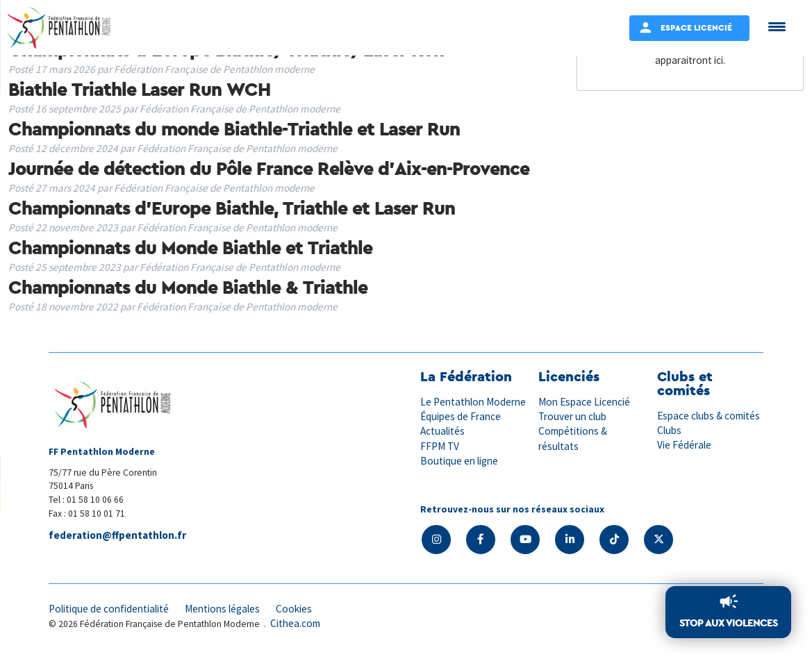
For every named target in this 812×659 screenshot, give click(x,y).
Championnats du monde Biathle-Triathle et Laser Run (234, 128)
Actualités (442, 431)
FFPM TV (440, 446)
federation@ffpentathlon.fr (117, 535)
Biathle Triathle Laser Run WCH (139, 89)
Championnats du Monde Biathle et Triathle (190, 247)
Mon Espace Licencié (584, 402)
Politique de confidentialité (109, 609)
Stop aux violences (728, 623)
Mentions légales (222, 609)
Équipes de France (461, 416)
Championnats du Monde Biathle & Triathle (188, 287)
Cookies (294, 609)
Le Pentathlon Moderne (473, 402)
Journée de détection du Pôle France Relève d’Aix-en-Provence (269, 168)
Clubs (669, 430)
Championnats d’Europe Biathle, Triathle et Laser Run (232, 208)
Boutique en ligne (459, 461)
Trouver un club (572, 416)
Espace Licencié (696, 27)
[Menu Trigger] (777, 26)
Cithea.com (295, 623)
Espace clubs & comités (709, 416)
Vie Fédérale (684, 445)
